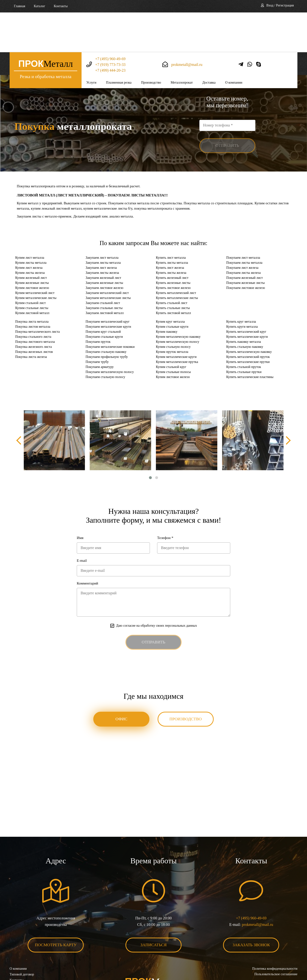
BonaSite (292, 961)
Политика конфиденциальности (275, 935)
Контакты (61, 6)
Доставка (209, 43)
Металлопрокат (182, 43)
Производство (151, 43)
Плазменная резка (119, 43)
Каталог (39, 6)
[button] (150, 442)
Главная (20, 6)
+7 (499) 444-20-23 (110, 31)
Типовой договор (22, 940)
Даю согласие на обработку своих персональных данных (156, 591)
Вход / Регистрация (280, 5)
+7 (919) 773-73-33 (110, 25)
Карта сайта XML (22, 952)
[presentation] (20, 404)
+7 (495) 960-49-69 (110, 19)
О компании (234, 43)
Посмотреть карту (56, 911)
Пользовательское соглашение (276, 940)
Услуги (91, 43)
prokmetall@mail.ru (187, 25)
